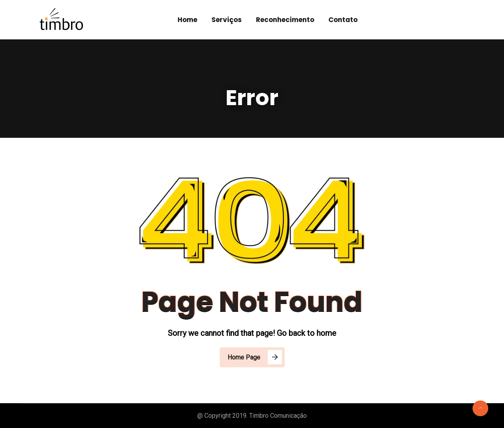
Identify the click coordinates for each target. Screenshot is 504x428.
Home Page (244, 357)
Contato (343, 20)
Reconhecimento (285, 20)
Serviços (227, 20)
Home (187, 20)
